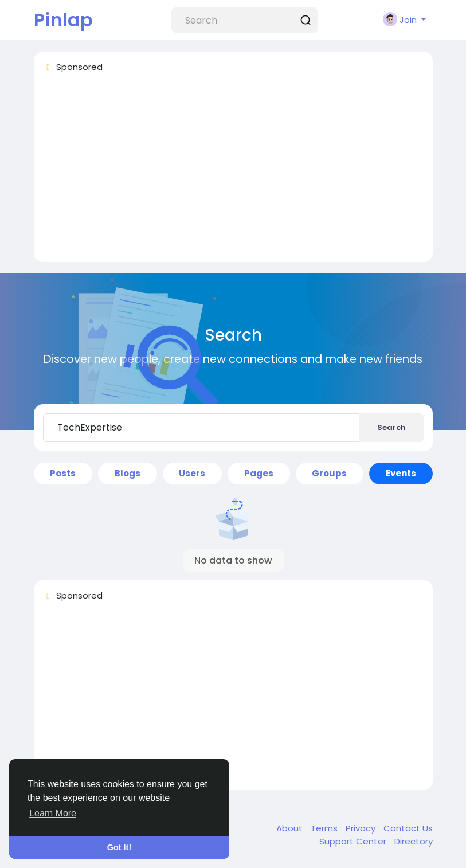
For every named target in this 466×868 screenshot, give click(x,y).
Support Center (354, 841)
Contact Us (408, 828)
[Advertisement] (233, 173)
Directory (414, 841)
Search (391, 427)
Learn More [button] (53, 813)
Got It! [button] (119, 847)
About (291, 828)
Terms (325, 828)
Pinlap (63, 20)
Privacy (362, 828)
